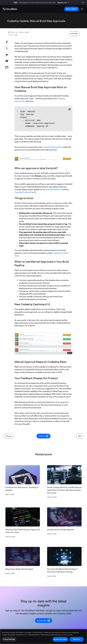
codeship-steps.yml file (52, 147)
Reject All (77, 640)
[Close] (83, 633)
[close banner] (84, 2)
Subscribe (74, 34)
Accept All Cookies (60, 640)
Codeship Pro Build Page (24, 192)
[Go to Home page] (10, 9)
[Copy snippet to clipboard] (70, 109)
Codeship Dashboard (54, 190)
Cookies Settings (9, 640)
